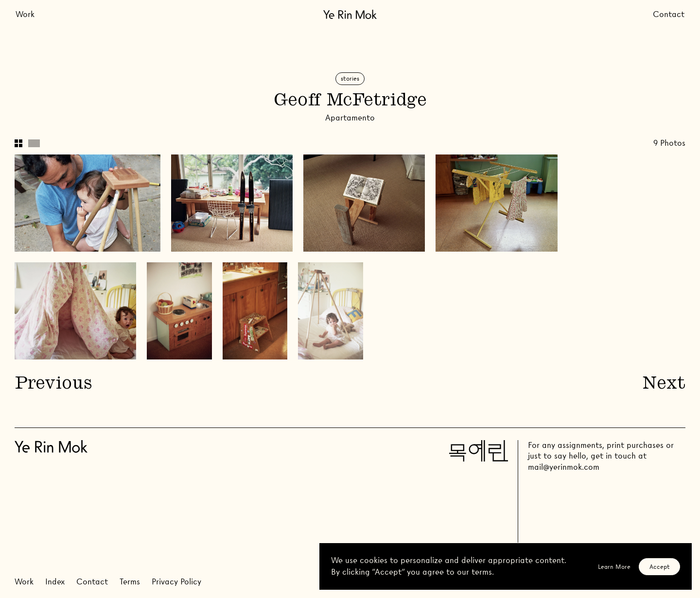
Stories (350, 78)
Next (664, 384)
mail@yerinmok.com (564, 467)
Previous (53, 384)
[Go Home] (350, 14)
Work (25, 14)
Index (55, 582)
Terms (130, 582)
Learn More (614, 567)
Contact (669, 14)
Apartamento (350, 118)
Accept (660, 567)
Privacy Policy (176, 582)
